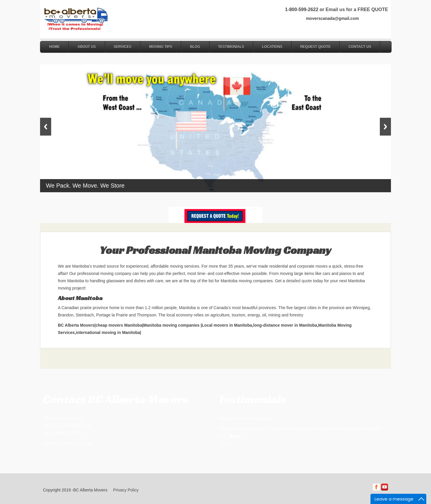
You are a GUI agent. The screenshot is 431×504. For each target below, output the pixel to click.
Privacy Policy (126, 490)
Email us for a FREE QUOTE (357, 9)
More (235, 436)
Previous (46, 127)
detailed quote (299, 281)
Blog (195, 47)
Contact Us (360, 47)
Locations (272, 47)
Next (385, 127)
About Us (87, 47)
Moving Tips (161, 47)
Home (54, 47)
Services (123, 47)
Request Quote (316, 47)
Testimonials (231, 47)
